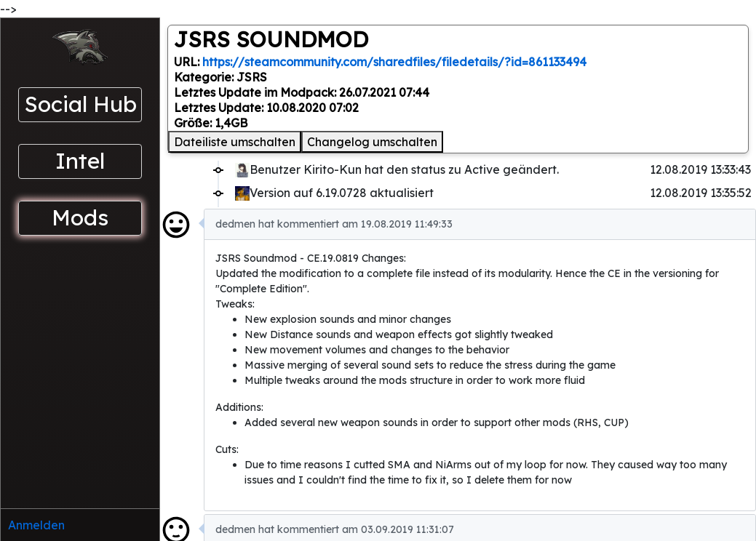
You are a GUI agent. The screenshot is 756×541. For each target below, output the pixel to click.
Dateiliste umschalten (235, 142)
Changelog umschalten (372, 142)
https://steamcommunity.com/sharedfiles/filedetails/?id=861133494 (394, 62)
